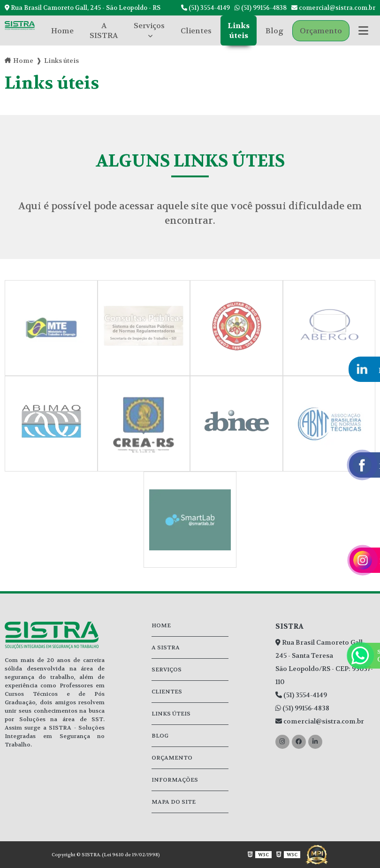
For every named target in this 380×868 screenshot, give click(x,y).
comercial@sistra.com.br (333, 8)
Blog (274, 31)
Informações (175, 780)
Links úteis (239, 30)
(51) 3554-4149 (205, 8)
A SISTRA (104, 30)
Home (62, 31)
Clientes (196, 31)
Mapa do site (174, 802)
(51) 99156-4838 (261, 8)
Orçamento (321, 31)
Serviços (149, 26)
